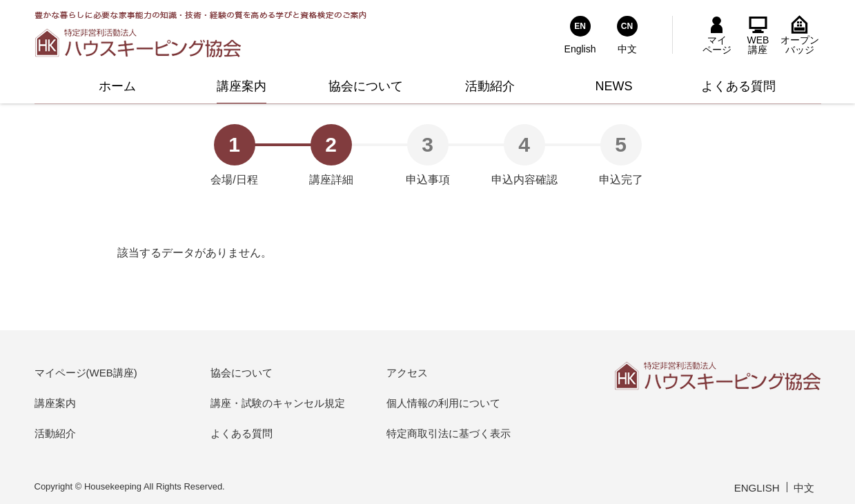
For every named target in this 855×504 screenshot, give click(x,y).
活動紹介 (55, 433)
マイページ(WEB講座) (86, 373)
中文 (804, 488)
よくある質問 (242, 433)
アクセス (407, 373)
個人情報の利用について (443, 403)
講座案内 (55, 403)
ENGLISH (757, 488)
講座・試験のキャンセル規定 (278, 403)
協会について (242, 373)
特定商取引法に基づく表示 (449, 433)
